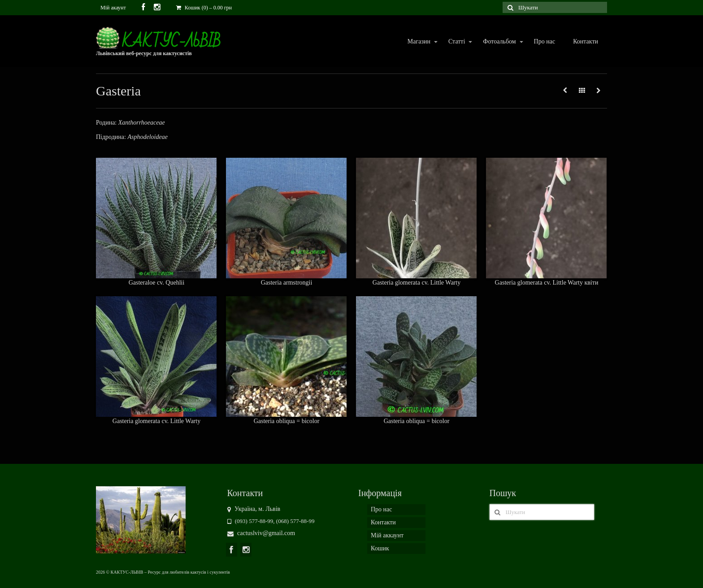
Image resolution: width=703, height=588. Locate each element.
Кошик (380, 548)
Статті (456, 42)
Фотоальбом (499, 42)
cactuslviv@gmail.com (261, 533)
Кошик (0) (204, 8)
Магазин (419, 42)
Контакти (586, 41)
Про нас (545, 41)
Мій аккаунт (387, 535)
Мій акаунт (113, 8)
